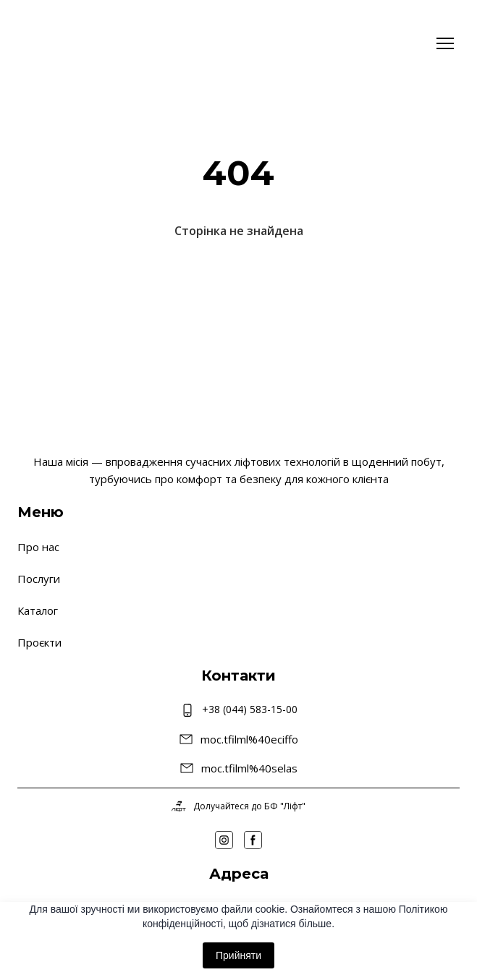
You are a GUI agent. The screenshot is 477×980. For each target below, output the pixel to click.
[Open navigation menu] (445, 43)
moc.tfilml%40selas (249, 768)
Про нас (38, 547)
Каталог (38, 610)
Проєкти (39, 642)
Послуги (39, 579)
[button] (224, 840)
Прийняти (238, 955)
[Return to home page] (60, 43)
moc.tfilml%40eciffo (249, 739)
